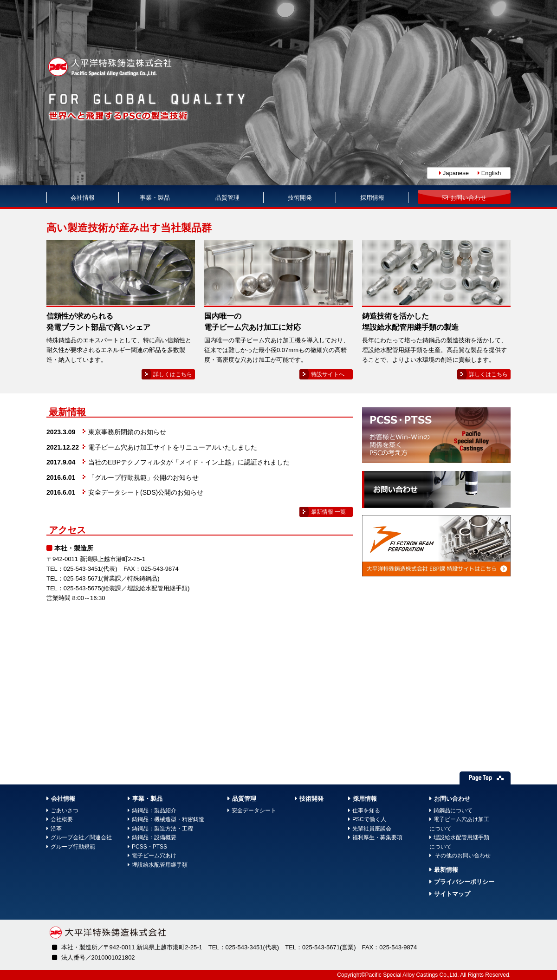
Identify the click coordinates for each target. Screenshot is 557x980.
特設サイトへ (328, 374)
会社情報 (83, 198)
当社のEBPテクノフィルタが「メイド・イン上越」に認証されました (189, 462)
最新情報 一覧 (328, 512)
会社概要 (62, 819)
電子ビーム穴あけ (154, 856)
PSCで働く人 (369, 819)
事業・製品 (155, 198)
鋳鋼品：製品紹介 (154, 810)
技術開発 (300, 198)
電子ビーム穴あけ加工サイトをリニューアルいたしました (173, 447)
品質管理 (227, 198)
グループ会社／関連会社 (81, 837)
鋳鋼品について (453, 810)
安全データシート (254, 810)
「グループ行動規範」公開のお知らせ (143, 477)
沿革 (56, 829)
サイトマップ (452, 894)
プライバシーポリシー (464, 882)
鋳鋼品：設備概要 (154, 837)
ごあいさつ (65, 810)
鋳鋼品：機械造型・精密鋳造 (168, 819)
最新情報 (446, 870)
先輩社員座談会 (372, 829)
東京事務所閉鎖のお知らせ (127, 432)
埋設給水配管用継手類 (160, 865)
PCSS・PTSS (149, 847)
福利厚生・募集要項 (377, 837)
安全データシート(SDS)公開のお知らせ (146, 492)
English (491, 173)
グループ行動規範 (73, 847)
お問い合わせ (468, 198)
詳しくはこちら (173, 374)
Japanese (456, 173)
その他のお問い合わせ (462, 856)
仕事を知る (366, 810)
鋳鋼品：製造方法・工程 (162, 829)
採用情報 (372, 198)
